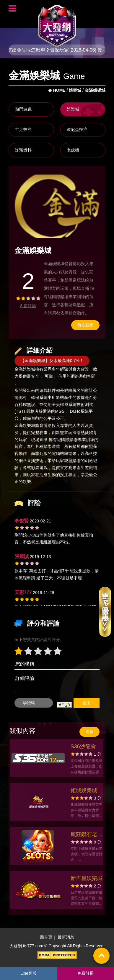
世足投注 (23, 129)
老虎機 (73, 150)
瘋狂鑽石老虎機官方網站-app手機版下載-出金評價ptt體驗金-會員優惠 (87, 835)
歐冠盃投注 (77, 129)
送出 (87, 703)
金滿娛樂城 (25, 369)
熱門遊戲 (23, 109)
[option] (57, 206)
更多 (89, 731)
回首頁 (46, 937)
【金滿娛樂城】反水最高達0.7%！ (52, 361)
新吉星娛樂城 (87, 878)
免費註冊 (86, 973)
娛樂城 (73, 109)
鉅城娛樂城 (84, 790)
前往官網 (85, 325)
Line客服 (28, 973)
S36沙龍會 (83, 746)
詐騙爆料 (23, 150)
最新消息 (66, 937)
